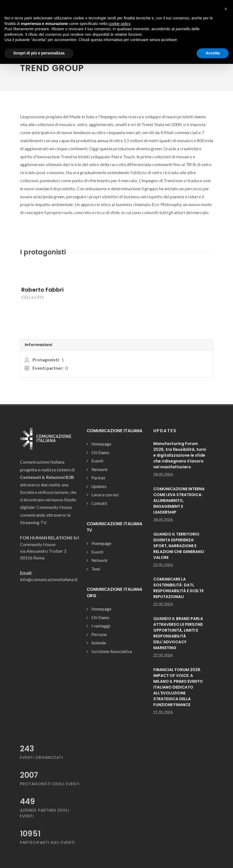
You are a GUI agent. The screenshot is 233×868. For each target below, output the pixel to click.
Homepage (101, 444)
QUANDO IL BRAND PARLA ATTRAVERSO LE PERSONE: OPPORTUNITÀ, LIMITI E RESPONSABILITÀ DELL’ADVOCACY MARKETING (178, 633)
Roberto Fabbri (42, 290)
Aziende (99, 643)
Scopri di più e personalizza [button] (39, 53)
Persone (99, 634)
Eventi (97, 461)
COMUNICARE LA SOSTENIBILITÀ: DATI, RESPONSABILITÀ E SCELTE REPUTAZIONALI (178, 588)
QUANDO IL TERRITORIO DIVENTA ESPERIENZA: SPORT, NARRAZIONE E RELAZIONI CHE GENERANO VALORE (179, 546)
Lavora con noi (105, 495)
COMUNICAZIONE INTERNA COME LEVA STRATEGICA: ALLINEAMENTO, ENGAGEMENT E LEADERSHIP (179, 501)
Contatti (99, 503)
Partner (99, 478)
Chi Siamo (100, 452)
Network (99, 469)
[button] (226, 9)
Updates (99, 486)
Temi (96, 569)
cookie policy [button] (119, 24)
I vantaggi (101, 626)
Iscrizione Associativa (112, 651)
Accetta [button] (213, 53)
